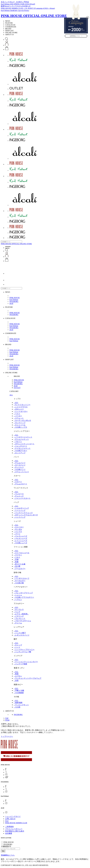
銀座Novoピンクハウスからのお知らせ (16, 6)
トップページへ (7, 736)
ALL (11, 395)
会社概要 (9, 833)
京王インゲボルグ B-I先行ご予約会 (15, 2)
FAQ (7, 821)
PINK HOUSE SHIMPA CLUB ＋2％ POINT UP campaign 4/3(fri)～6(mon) (28, 8)
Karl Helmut (14, 300)
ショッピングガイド (13, 817)
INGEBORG (14, 302)
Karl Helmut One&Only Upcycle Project (15, 10)
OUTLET (17, 388)
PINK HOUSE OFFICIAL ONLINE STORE (34, 16)
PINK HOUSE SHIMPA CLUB (16, 823)
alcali (11, 303)
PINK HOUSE (15, 298)
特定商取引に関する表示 (15, 831)
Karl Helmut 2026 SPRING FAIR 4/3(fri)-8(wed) (18, 4)
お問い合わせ (10, 819)
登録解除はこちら (8, 855)
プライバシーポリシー (14, 829)
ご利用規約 (9, 827)
